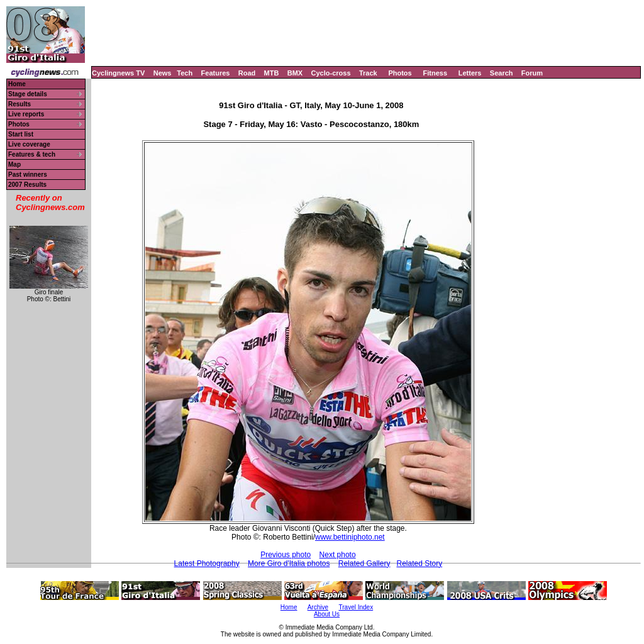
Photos (400, 73)
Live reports (26, 114)
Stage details (28, 94)
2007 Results (27, 185)
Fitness (435, 73)
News (163, 73)
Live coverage (29, 144)
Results (19, 104)
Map (14, 164)
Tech (185, 73)
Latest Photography (207, 563)
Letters (470, 73)
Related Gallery (364, 563)
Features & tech (32, 154)
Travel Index (356, 607)
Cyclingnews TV (118, 73)
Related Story (419, 563)
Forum (532, 73)
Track (368, 73)
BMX (295, 73)
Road (247, 73)
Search (502, 73)
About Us (327, 614)
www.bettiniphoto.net (350, 537)
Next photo (338, 555)
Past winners (28, 175)
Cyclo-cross (331, 73)
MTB (272, 73)
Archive (318, 607)
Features (216, 73)
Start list (21, 134)
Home (17, 84)
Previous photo (286, 555)
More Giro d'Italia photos (289, 563)
